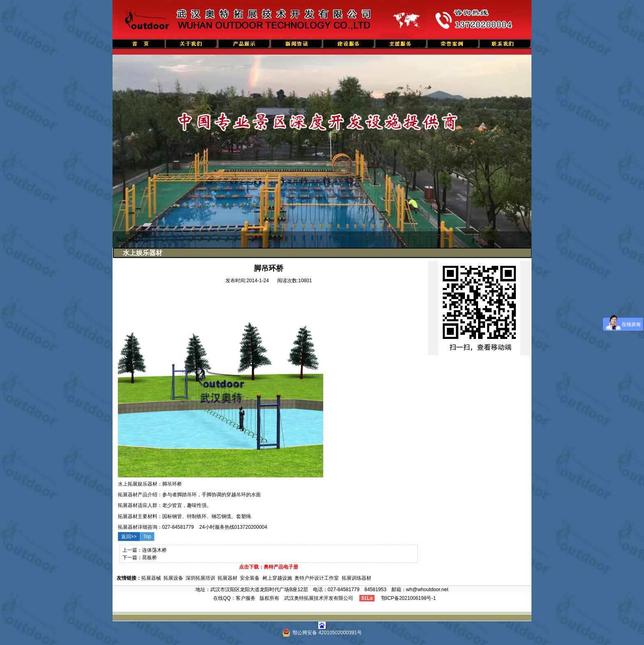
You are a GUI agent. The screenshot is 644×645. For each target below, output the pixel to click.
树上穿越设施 (277, 578)
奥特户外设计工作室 (317, 578)
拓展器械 (151, 578)
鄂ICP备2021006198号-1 (408, 598)
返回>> (129, 537)
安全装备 (250, 578)
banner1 (127, 239)
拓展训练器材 (356, 578)
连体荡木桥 (154, 550)
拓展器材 (228, 578)
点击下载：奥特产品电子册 (269, 567)
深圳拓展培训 (200, 578)
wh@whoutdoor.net (427, 590)
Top (147, 537)
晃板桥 (149, 557)
